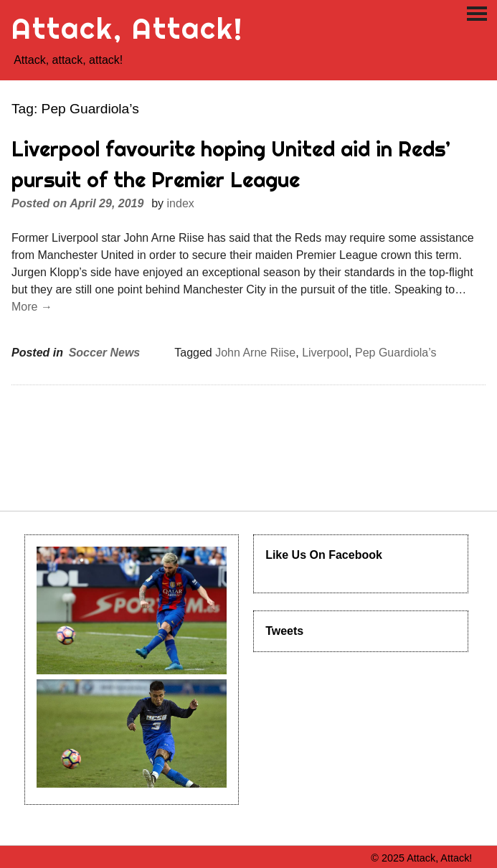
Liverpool (325, 353)
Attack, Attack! (127, 28)
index (181, 203)
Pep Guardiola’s (396, 353)
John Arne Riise (255, 353)
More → (32, 307)
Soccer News (105, 353)
